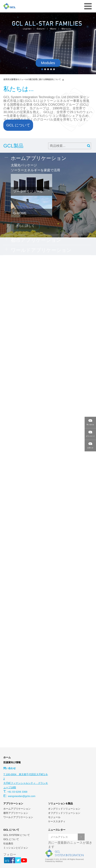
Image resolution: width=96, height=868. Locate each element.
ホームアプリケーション (17, 809)
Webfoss (59, 861)
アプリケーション (13, 803)
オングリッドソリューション (64, 809)
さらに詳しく (25, 226)
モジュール (54, 817)
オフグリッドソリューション (64, 813)
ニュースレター (57, 830)
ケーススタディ (57, 821)
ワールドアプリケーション (18, 817)
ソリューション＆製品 (60, 803)
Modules (48, 63)
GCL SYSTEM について (17, 835)
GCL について (18, 125)
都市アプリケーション (16, 813)
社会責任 (8, 843)
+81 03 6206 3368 (17, 792)
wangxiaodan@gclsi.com (22, 796)
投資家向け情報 (12, 762)
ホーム (7, 757)
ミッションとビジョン (16, 848)
